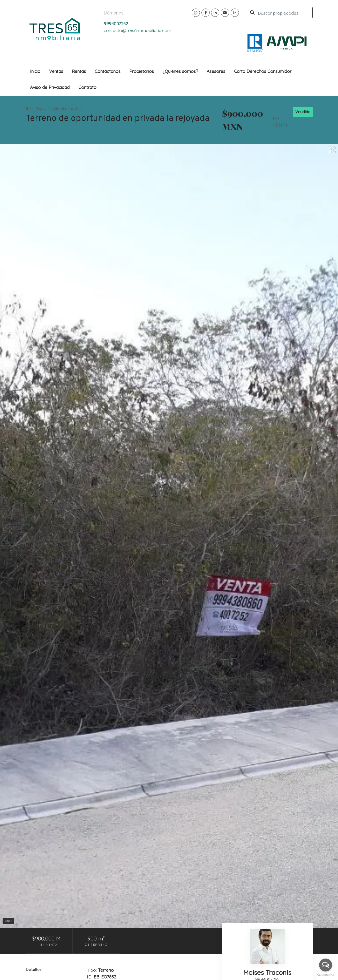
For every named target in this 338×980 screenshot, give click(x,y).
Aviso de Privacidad (50, 87)
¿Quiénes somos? (180, 71)
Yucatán (75, 109)
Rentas (79, 71)
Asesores (216, 71)
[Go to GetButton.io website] (326, 975)
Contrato (87, 87)
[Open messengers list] (326, 965)
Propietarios (142, 71)
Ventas (56, 71)
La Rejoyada (41, 109)
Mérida (60, 109)
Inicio (35, 71)
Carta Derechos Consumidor (263, 71)
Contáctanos (108, 71)
